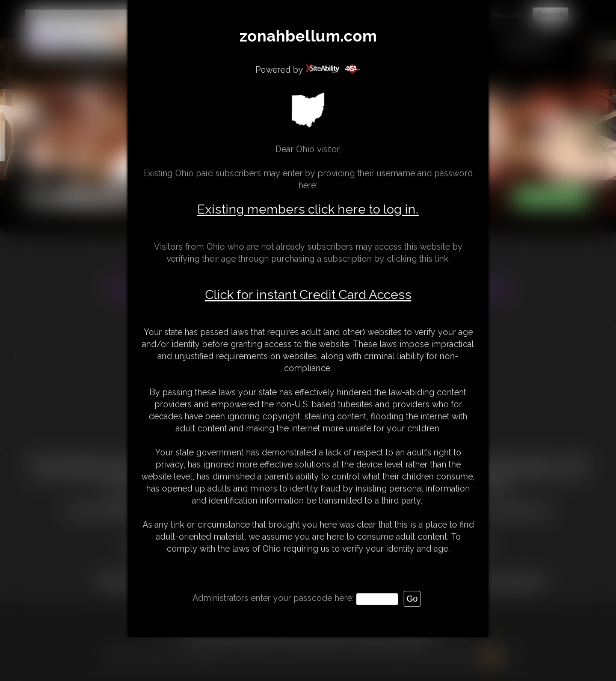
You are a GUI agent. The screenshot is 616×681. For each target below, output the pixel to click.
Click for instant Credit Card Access (308, 295)
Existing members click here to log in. (308, 209)
